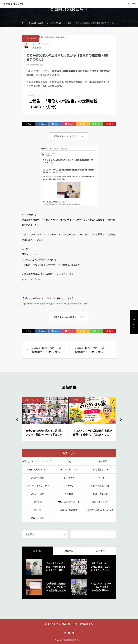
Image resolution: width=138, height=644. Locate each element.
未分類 (37, 510)
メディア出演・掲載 (100, 486)
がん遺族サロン (100, 469)
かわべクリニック (69, 469)
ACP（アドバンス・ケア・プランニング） (38, 463)
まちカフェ (69, 478)
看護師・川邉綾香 (69, 510)
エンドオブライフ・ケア (37, 486)
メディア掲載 (31, 38)
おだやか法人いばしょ (37, 469)
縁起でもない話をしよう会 (100, 510)
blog (69, 461)
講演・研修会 (37, 518)
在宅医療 (37, 502)
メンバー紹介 (37, 494)
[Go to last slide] (17, 419)
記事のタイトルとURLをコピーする (69, 136)
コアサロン (69, 486)
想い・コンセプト (100, 502)
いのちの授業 (100, 461)
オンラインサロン (33, 400)
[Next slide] (121, 419)
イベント (77, 400)
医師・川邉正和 (100, 494)
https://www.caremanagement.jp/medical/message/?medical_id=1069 (55, 304)
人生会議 (69, 494)
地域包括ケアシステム (69, 502)
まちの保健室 (37, 478)
